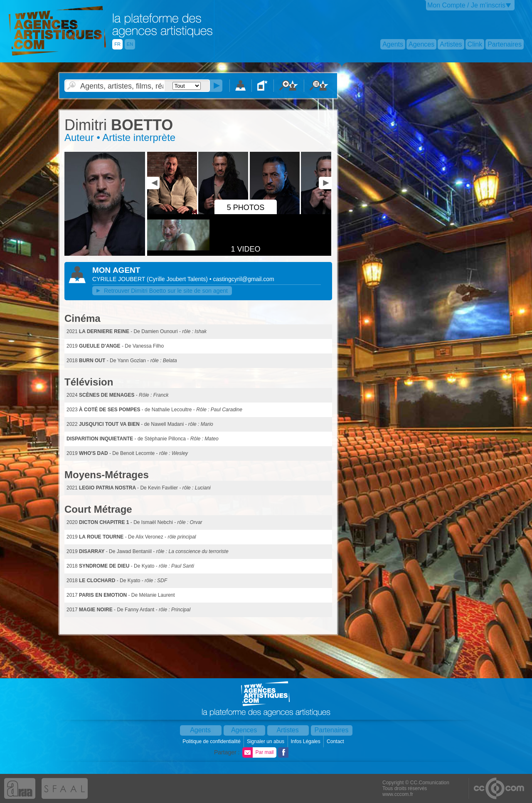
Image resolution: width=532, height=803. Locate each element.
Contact (336, 741)
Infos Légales (306, 741)
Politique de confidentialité (212, 741)
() (178, 279)
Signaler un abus (266, 741)
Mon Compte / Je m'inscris (466, 5)
